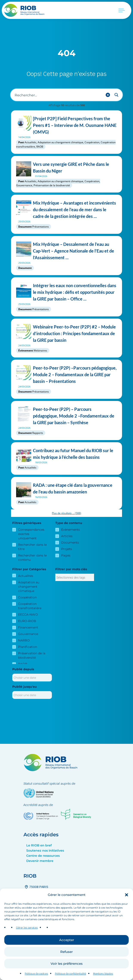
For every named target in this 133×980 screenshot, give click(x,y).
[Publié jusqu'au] (32, 695)
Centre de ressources (43, 856)
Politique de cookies (36, 974)
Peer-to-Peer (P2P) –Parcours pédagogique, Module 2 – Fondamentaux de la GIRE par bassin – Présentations (66, 375)
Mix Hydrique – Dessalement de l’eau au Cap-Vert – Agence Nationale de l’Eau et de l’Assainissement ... (66, 251)
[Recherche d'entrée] (58, 95)
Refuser (66, 952)
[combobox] (75, 577)
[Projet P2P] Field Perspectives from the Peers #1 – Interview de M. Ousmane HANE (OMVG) (66, 125)
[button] (127, 895)
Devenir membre (40, 861)
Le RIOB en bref (39, 845)
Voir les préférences (67, 964)
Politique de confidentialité (70, 974)
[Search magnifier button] (116, 95)
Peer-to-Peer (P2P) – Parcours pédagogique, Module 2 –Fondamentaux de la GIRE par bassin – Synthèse (66, 416)
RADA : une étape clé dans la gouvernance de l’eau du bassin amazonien (66, 488)
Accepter (67, 941)
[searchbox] (75, 578)
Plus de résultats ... (66, 513)
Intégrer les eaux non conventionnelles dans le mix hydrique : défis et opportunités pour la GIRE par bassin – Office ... (66, 292)
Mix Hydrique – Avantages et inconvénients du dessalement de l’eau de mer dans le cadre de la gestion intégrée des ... (66, 210)
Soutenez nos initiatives (45, 851)
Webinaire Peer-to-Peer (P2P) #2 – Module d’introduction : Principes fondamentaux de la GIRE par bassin (66, 334)
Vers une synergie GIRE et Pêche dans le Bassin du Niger (66, 168)
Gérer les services (27, 929)
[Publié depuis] (32, 678)
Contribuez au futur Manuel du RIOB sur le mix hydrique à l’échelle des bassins (66, 454)
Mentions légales (103, 974)
